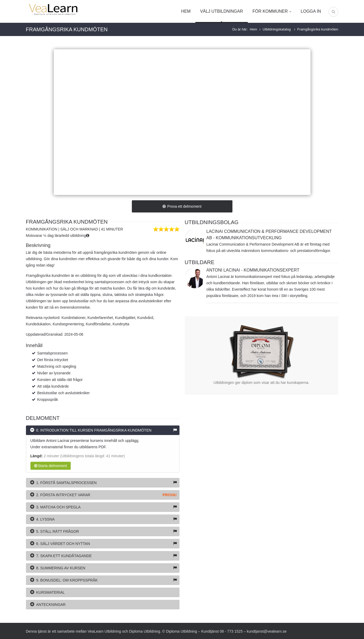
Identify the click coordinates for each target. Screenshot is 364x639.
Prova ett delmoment (182, 206)
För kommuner (272, 11)
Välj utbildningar (222, 11)
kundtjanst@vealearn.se (267, 631)
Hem (186, 11)
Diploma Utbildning (145, 631)
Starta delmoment (51, 466)
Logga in (311, 11)
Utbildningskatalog (277, 29)
